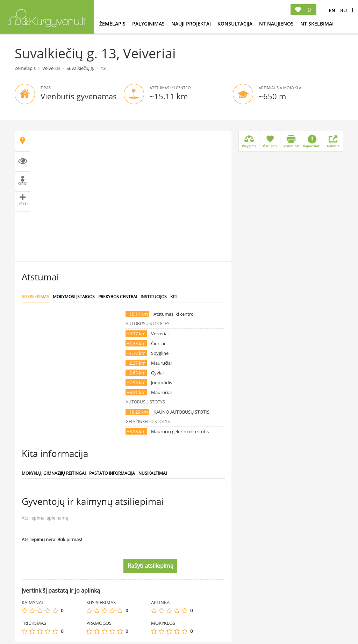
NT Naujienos (277, 24)
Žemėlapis (113, 24)
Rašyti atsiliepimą (151, 566)
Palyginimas (149, 24)
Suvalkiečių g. (80, 68)
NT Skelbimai (317, 24)
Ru (343, 10)
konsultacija (236, 24)
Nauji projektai (192, 24)
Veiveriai (51, 68)
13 (103, 68)
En (332, 10)
